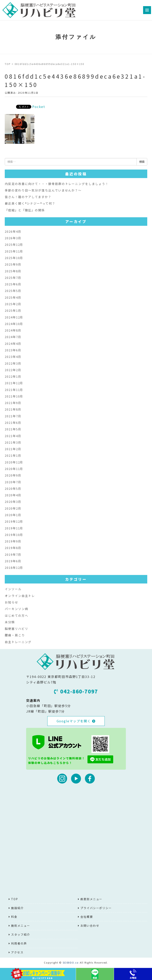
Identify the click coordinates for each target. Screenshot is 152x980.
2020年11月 (14, 469)
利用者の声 (19, 943)
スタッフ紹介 (21, 934)
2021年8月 (13, 409)
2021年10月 (14, 396)
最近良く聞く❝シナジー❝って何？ (30, 203)
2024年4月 (13, 344)
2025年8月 (13, 271)
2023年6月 (13, 350)
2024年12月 (14, 317)
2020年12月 (14, 462)
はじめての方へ (16, 615)
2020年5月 (13, 489)
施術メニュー (21, 926)
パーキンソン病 (16, 609)
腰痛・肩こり (15, 635)
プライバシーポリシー (96, 908)
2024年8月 (13, 330)
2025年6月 (13, 284)
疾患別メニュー (91, 899)
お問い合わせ (90, 926)
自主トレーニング (18, 642)
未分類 (10, 622)
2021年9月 (13, 403)
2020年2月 (13, 508)
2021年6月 (13, 423)
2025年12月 (14, 245)
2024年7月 (13, 337)
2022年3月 (13, 363)
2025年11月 (14, 251)
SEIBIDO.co (71, 962)
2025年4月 (13, 297)
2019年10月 (14, 535)
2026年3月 (13, 238)
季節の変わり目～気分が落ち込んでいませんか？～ (43, 190)
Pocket (39, 107)
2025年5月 (13, 291)
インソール (13, 589)
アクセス (17, 952)
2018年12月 (14, 568)
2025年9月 (13, 264)
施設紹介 (17, 908)
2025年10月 (14, 258)
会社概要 (87, 917)
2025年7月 (13, 278)
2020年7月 (13, 482)
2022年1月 (13, 376)
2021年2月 (13, 449)
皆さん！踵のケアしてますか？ (28, 197)
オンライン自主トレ (20, 596)
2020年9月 (13, 475)
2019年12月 (14, 521)
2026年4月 (13, 231)
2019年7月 (13, 554)
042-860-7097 (76, 691)
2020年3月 (13, 502)
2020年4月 (13, 495)
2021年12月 (14, 383)
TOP (8, 64)
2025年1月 (13, 310)
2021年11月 (14, 390)
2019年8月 (13, 548)
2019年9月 (13, 541)
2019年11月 (14, 528)
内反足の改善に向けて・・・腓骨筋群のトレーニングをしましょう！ (57, 184)
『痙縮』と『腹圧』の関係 (25, 210)
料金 (14, 917)
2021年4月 (13, 436)
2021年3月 (13, 442)
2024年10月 (14, 324)
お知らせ (11, 602)
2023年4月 (13, 357)
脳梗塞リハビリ (16, 629)
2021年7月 (13, 416)
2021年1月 (13, 455)
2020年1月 (13, 515)
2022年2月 (13, 370)
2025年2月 (13, 304)
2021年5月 (13, 429)
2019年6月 (13, 561)
